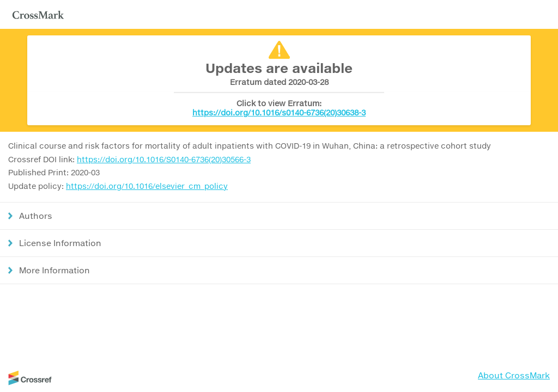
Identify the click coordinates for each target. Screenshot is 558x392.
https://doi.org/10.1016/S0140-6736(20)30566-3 (164, 159)
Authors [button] (36, 216)
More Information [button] (54, 270)
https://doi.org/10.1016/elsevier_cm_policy (147, 186)
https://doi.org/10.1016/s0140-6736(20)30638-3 (279, 112)
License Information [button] (60, 243)
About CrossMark (514, 375)
